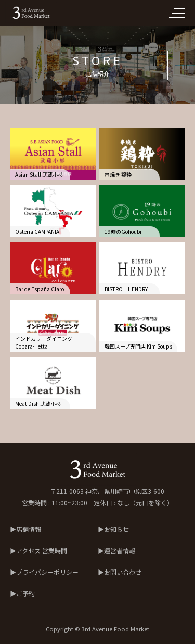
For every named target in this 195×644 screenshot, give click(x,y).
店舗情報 (29, 529)
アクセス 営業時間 (42, 550)
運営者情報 (120, 550)
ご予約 (25, 593)
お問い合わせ (123, 572)
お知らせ (116, 529)
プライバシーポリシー (47, 572)
